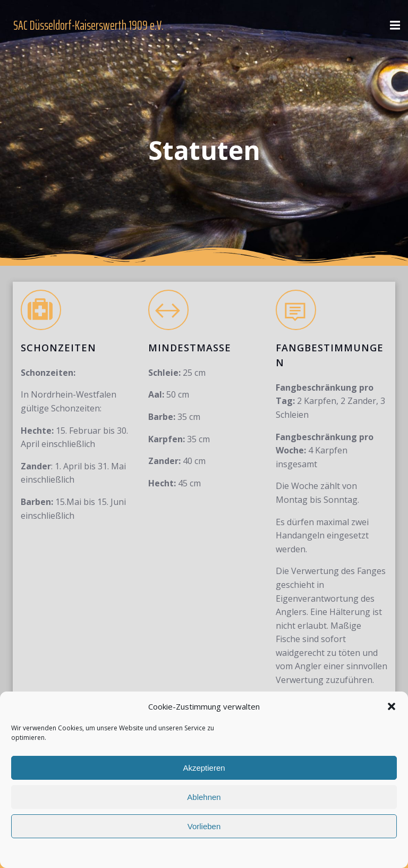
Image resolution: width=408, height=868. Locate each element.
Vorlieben (204, 826)
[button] (392, 706)
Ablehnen (204, 797)
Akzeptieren (204, 768)
